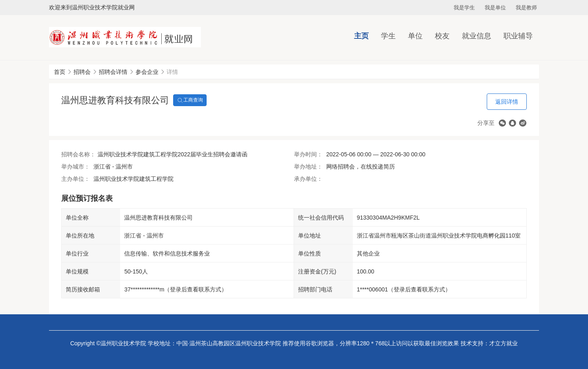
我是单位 (495, 8)
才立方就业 (503, 343)
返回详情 (507, 102)
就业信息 (477, 36)
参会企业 (147, 72)
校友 (442, 36)
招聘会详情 (113, 72)
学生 (388, 36)
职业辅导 (518, 36)
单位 (415, 36)
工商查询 (190, 100)
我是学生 (464, 8)
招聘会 (82, 72)
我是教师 (526, 8)
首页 (60, 72)
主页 (361, 36)
